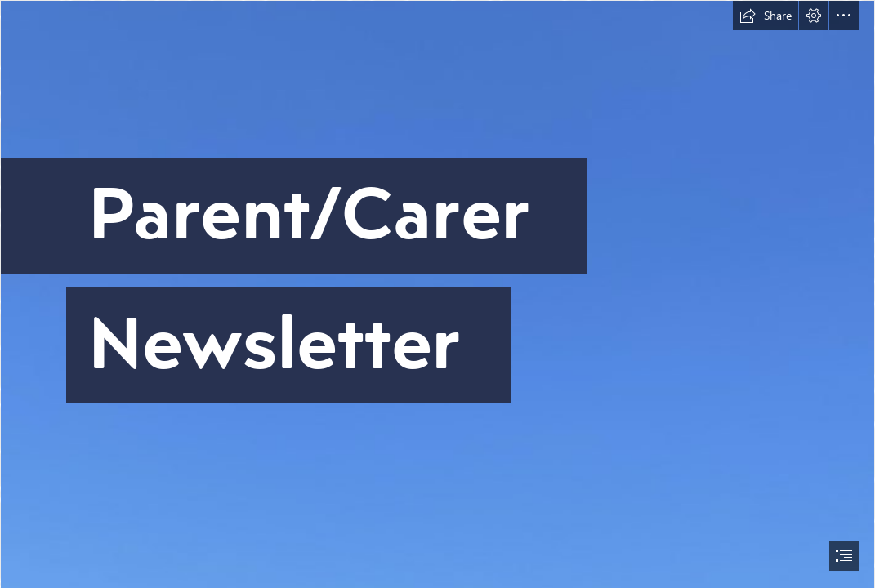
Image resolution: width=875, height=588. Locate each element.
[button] (766, 16)
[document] (437, 294)
